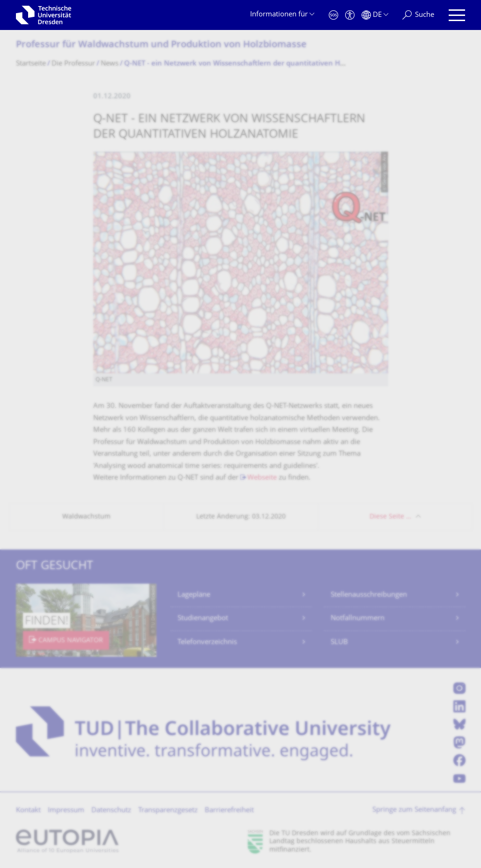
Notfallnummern (358, 619)
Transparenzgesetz (168, 811)
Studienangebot (203, 619)
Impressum (66, 811)
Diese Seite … (390, 517)
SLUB (339, 642)
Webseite (262, 478)
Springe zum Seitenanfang (414, 810)
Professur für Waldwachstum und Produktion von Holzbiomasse (161, 45)
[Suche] (418, 15)
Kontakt (28, 811)
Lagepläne (194, 595)
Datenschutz (111, 811)
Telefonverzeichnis (207, 642)
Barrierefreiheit (229, 811)
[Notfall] (333, 15)
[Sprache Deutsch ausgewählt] (375, 15)
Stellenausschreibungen (369, 595)
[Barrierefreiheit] (350, 15)
